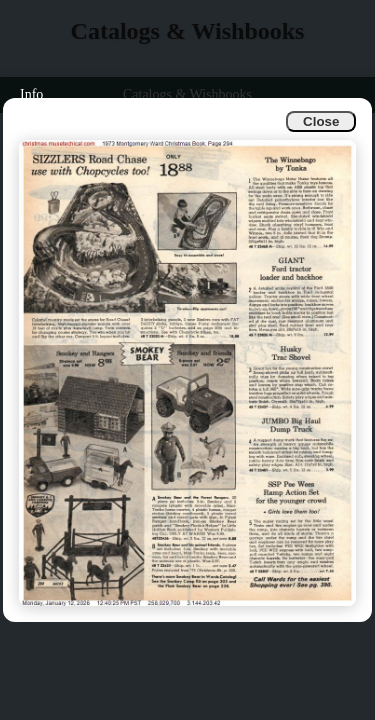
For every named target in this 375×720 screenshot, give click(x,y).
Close (321, 121)
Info (31, 94)
